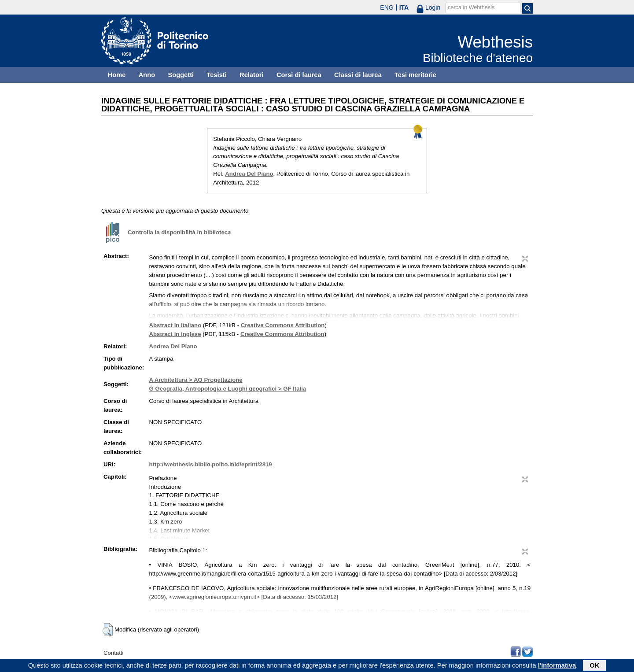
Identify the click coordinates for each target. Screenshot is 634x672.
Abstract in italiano (175, 325)
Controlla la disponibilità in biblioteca (179, 232)
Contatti (113, 653)
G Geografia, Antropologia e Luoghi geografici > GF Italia (227, 389)
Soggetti (181, 75)
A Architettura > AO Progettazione (195, 380)
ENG (387, 7)
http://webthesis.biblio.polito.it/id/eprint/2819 (210, 464)
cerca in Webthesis (471, 7)
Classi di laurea (358, 75)
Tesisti (216, 75)
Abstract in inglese (175, 334)
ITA (404, 7)
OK (594, 666)
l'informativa (557, 666)
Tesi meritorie (415, 75)
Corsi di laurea (299, 75)
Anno (147, 75)
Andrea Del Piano (249, 174)
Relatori (252, 75)
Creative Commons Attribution (283, 325)
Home (117, 75)
